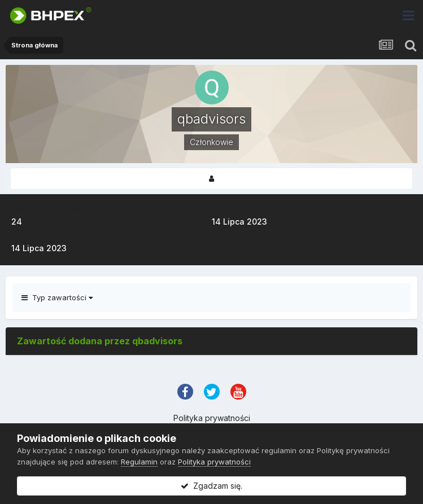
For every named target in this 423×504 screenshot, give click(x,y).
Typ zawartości (57, 297)
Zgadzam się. (211, 486)
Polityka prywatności (212, 418)
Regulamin (139, 462)
